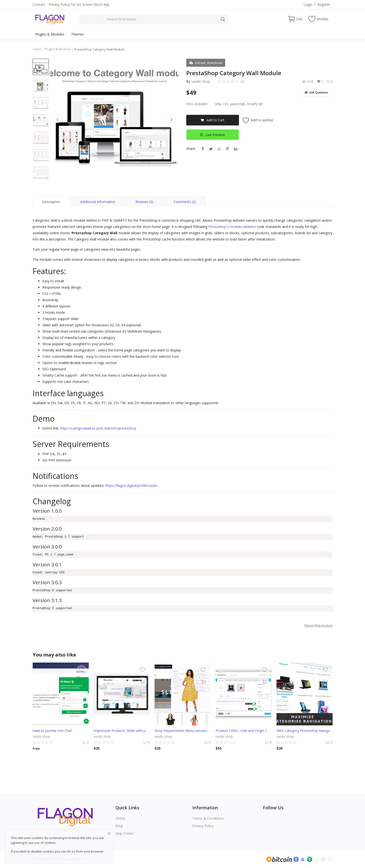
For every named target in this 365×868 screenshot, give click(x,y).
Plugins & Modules (50, 34)
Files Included (197, 104)
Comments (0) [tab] (185, 202)
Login (308, 4)
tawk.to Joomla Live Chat (52, 731)
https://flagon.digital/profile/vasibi (131, 485)
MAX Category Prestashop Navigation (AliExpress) (305, 731)
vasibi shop (201, 81)
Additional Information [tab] (98, 202)
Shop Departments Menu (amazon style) (183, 731)
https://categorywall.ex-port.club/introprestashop (98, 428)
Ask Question (316, 92)
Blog (119, 826)
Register (324, 4)
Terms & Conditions (208, 818)
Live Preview (212, 135)
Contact (39, 4)
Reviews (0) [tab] (144, 202)
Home (37, 49)
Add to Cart (212, 120)
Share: (191, 149)
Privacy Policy (203, 826)
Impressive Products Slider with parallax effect (122, 731)
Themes (78, 34)
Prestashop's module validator (232, 227)
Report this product (319, 625)
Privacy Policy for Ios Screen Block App (79, 4)
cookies (50, 843)
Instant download (206, 63)
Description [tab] (51, 202)
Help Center (125, 833)
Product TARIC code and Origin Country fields (244, 731)
